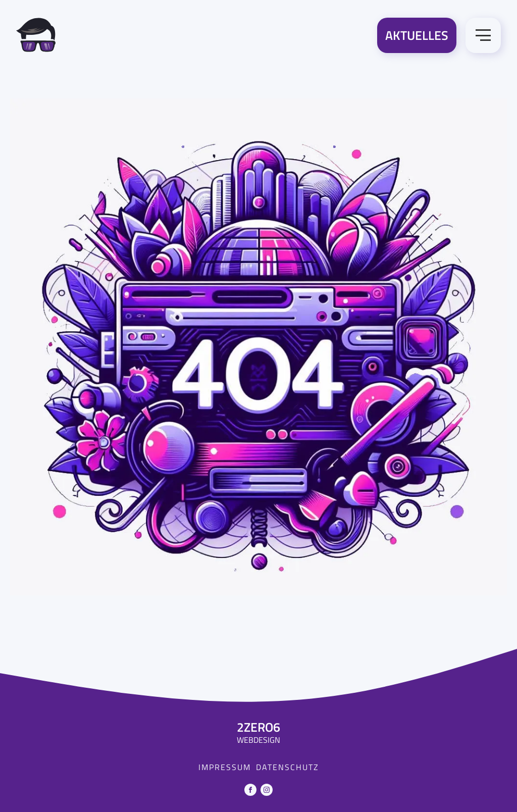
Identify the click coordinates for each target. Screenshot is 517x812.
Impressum (225, 767)
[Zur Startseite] (36, 37)
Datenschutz (288, 767)
